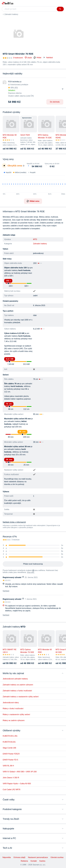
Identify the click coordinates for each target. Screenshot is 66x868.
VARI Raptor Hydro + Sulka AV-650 (17, 784)
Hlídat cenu (33, 201)
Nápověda (7, 857)
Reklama (24, 861)
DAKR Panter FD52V (11, 754)
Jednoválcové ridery (11, 703)
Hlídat (37, 58)
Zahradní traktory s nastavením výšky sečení (21, 697)
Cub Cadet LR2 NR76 (12, 790)
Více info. (31, 572)
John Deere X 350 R (11, 778)
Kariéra (42, 861)
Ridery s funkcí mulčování (13, 709)
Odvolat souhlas (57, 857)
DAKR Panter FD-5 (10, 760)
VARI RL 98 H (8, 766)
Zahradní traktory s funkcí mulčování (17, 691)
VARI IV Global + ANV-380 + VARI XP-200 (20, 772)
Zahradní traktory (11, 14)
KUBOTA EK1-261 (10, 736)
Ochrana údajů (19, 857)
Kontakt (34, 861)
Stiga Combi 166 (9, 748)
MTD (35, 239)
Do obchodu (55, 102)
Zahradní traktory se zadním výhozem (18, 685)
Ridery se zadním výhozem (14, 720)
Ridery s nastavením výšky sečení (16, 714)
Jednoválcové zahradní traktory (15, 679)
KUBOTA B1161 (9, 742)
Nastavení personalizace (38, 857)
